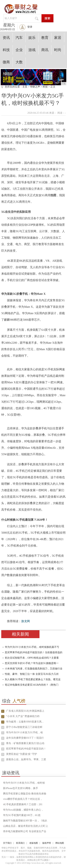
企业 (19, 50)
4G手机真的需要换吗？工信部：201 (23, 804)
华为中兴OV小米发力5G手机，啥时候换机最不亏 (32, 647)
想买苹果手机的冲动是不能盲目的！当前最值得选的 (34, 652)
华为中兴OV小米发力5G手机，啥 (24, 732)
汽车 (19, 38)
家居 (58, 38)
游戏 (32, 50)
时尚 (58, 50)
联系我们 (20, 843)
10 (3, 760)
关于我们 (7, 843)
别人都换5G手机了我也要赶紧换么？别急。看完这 (33, 679)
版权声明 (47, 843)
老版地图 (34, 843)
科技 (6, 50)
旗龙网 (26, 621)
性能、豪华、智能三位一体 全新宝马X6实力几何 (32, 674)
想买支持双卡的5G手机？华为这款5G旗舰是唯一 (32, 663)
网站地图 (60, 843)
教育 (45, 38)
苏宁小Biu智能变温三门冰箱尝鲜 (24, 727)
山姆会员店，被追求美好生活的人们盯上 (26, 826)
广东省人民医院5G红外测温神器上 (25, 711)
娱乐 (32, 38)
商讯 (45, 50)
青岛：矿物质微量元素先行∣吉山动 (25, 743)
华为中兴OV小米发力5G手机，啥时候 (24, 783)
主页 (25, 87)
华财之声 (35, 87)
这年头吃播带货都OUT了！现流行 (25, 738)
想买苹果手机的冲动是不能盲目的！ (26, 749)
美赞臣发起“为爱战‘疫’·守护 (22, 754)
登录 (30, 27)
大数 (19, 62)
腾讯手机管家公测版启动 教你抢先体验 (25, 794)
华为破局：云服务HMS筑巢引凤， (25, 722)
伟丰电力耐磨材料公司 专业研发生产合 (25, 831)
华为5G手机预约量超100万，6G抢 (22, 815)
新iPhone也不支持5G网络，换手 (21, 788)
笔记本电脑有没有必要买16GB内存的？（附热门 (32, 685)
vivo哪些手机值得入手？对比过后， (23, 799)
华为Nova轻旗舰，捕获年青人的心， (23, 810)
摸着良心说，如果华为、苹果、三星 (26, 759)
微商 (6, 62)
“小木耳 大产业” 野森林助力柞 (23, 716)
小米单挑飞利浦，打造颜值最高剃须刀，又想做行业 (34, 669)
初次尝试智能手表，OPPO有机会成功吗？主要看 (32, 658)
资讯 (6, 38)
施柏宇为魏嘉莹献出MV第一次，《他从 (25, 821)
